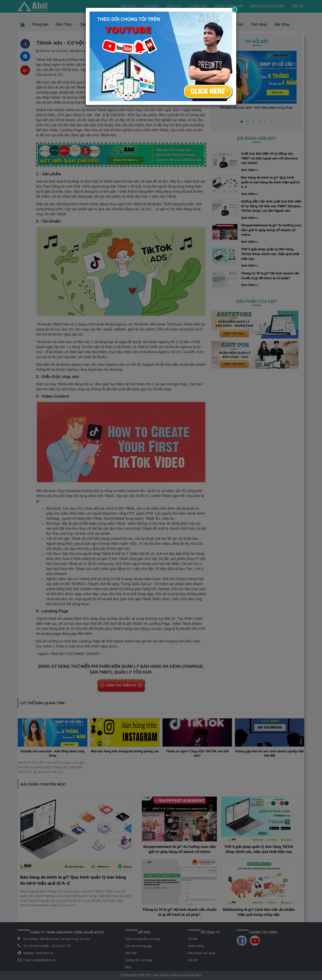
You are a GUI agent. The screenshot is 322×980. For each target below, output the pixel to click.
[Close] (235, 10)
